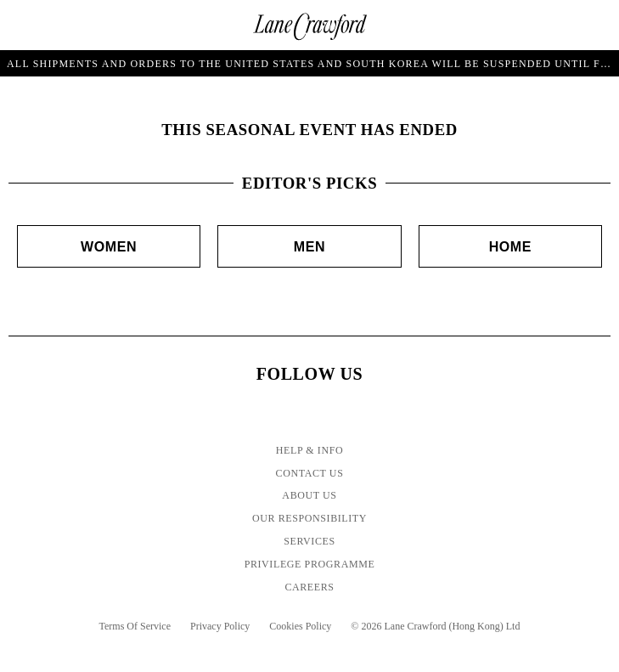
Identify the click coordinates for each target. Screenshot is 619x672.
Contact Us (310, 473)
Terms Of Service (135, 626)
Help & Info (310, 450)
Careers (309, 587)
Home (510, 247)
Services (309, 541)
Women (109, 247)
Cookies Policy (300, 626)
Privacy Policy (220, 626)
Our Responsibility (309, 518)
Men (309, 247)
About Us (309, 495)
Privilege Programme (310, 564)
